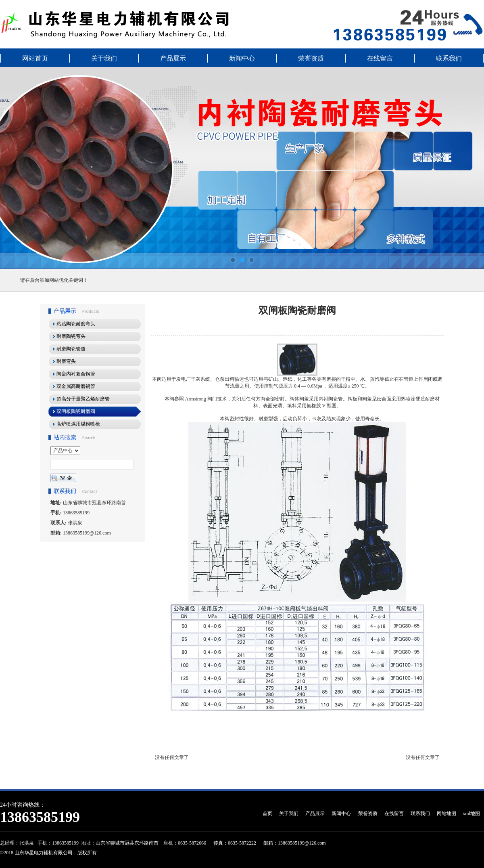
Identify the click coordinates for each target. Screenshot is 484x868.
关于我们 (104, 58)
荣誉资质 (311, 58)
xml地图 (471, 813)
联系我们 (449, 58)
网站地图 (446, 813)
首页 (267, 813)
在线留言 (380, 58)
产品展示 (173, 58)
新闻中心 (242, 58)
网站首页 (35, 58)
